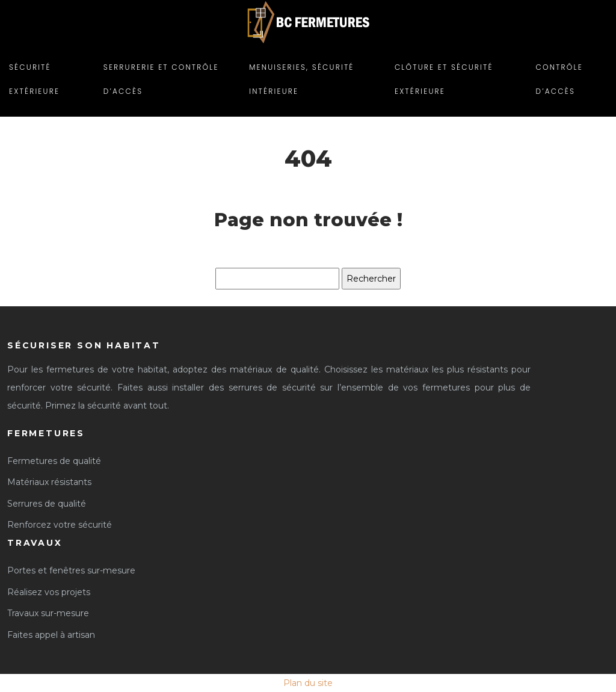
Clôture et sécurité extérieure (444, 79)
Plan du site (308, 683)
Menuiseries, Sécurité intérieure (301, 79)
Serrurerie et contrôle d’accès (161, 79)
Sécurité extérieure (34, 79)
